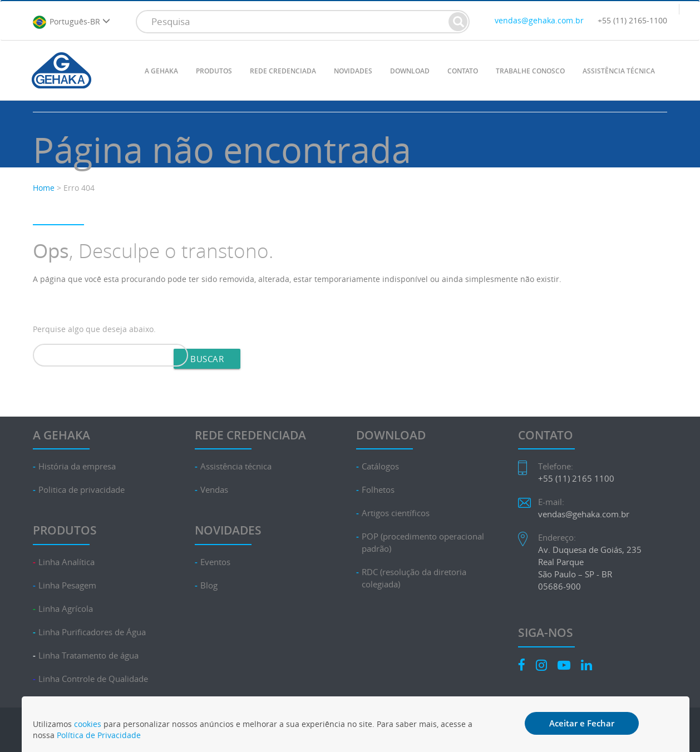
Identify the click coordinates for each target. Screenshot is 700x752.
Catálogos (380, 466)
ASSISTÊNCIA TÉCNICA (619, 71)
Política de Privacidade (99, 735)
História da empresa (77, 466)
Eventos (215, 562)
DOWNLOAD (410, 71)
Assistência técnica (236, 466)
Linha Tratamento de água (88, 655)
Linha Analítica (66, 562)
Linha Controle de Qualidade (93, 679)
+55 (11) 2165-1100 (632, 20)
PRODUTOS (214, 71)
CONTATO (463, 71)
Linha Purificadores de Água (92, 632)
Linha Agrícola (66, 609)
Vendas (214, 490)
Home (44, 188)
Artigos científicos (396, 513)
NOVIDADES (353, 71)
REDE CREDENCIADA (283, 71)
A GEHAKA (161, 71)
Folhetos (378, 490)
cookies (88, 724)
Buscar (207, 359)
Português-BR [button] (71, 22)
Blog (209, 585)
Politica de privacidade (82, 490)
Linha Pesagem (67, 585)
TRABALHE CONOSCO (530, 71)
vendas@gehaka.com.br (539, 20)
